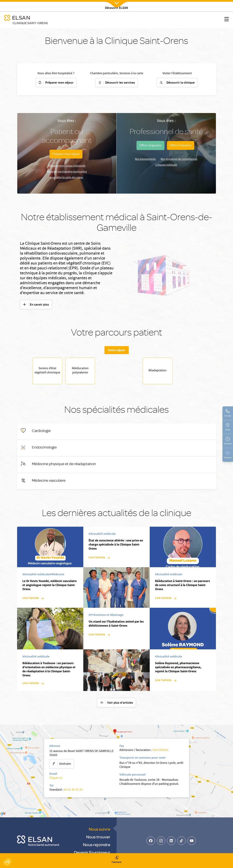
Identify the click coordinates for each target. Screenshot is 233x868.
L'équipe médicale (166, 165)
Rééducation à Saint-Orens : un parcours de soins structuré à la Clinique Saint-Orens (182, 587)
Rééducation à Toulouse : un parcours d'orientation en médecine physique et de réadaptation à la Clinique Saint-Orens (49, 671)
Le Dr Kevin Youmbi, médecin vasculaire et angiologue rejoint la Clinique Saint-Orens (49, 587)
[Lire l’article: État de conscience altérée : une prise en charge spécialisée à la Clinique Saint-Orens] (99, 560)
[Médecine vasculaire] (49, 482)
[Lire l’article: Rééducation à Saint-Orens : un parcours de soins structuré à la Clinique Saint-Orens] (166, 600)
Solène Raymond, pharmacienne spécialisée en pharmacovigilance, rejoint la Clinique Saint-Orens (178, 669)
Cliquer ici (56, 780)
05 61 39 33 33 (73, 792)
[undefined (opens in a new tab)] (150, 145)
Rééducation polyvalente (150, 372)
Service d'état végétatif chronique (117, 372)
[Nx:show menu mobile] (227, 20)
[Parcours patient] (66, 154)
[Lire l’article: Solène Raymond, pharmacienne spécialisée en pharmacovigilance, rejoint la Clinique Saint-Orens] (166, 682)
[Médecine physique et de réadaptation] (64, 465)
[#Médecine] (57, 576)
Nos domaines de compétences (179, 159)
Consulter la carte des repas (67, 178)
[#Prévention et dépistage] (106, 617)
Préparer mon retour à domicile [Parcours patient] (67, 166)
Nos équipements (145, 159)
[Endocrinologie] (44, 449)
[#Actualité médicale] (36, 576)
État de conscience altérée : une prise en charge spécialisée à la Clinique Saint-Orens (116, 546)
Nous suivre (100, 831)
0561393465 (160, 752)
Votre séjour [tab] (117, 350)
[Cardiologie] (41, 432)
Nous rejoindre (97, 846)
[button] (7, 862)
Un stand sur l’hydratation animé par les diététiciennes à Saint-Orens (116, 625)
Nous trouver (98, 838)
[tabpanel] (117, 372)
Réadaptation (83, 372)
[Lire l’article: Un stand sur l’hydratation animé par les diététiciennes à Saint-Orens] (99, 637)
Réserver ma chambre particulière (67, 172)
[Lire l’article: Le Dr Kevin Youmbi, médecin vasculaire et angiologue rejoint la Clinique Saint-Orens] (33, 600)
